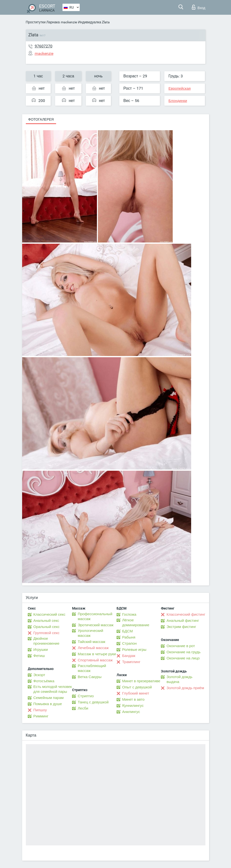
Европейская (180, 88)
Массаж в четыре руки (97, 654)
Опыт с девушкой (137, 687)
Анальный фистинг (183, 621)
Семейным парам (49, 698)
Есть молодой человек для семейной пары (53, 689)
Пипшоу (40, 710)
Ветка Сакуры (90, 677)
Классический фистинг (186, 614)
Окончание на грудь (184, 652)
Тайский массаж (92, 642)
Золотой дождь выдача (179, 679)
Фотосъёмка (44, 681)
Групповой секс (46, 633)
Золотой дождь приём (185, 688)
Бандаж (129, 656)
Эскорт (39, 675)
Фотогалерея (41, 119)
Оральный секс (46, 627)
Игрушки (41, 650)
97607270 (44, 46)
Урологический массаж (90, 633)
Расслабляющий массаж (92, 668)
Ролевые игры (134, 650)
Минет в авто (133, 699)
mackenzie (69, 22)
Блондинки (178, 101)
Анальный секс (46, 621)
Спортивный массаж (95, 660)
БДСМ (128, 631)
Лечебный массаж (93, 648)
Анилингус (131, 712)
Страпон (130, 643)
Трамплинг (131, 662)
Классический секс (49, 614)
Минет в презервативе (141, 681)
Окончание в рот (181, 646)
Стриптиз (86, 696)
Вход (199, 7)
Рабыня (129, 637)
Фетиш (39, 656)
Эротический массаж (96, 625)
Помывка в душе (48, 704)
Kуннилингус (133, 706)
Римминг (41, 716)
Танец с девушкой (93, 702)
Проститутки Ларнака (43, 22)
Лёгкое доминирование (136, 623)
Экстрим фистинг (181, 627)
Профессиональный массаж (95, 616)
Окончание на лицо (183, 658)
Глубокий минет (136, 693)
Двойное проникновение (46, 641)
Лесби (83, 708)
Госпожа (129, 614)
